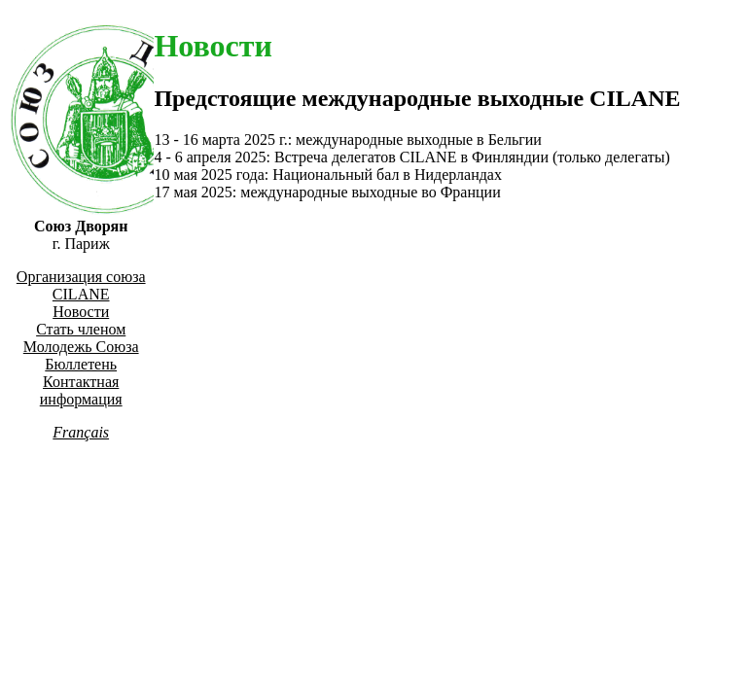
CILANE (81, 294)
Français (81, 432)
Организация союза (81, 277)
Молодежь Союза (81, 347)
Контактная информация (81, 390)
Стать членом (81, 329)
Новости (81, 312)
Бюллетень (81, 364)
